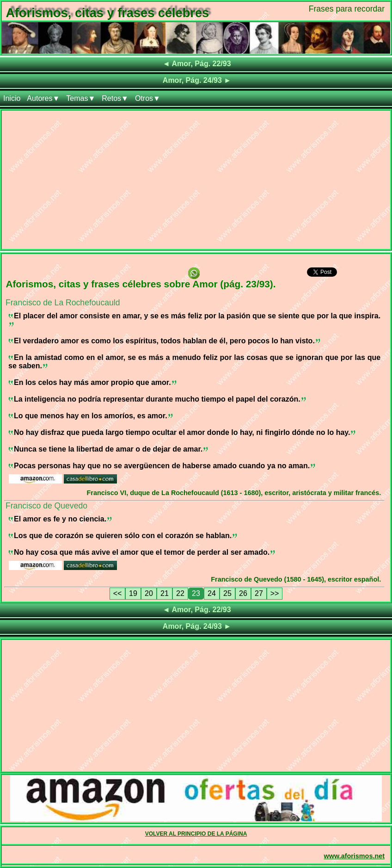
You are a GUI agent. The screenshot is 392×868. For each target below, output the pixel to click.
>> (275, 593)
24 (212, 593)
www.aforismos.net (354, 856)
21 (165, 593)
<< (118, 593)
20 (149, 593)
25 (227, 593)
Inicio (12, 98)
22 (180, 593)
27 (259, 593)
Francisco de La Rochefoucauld (63, 303)
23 (196, 593)
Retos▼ (115, 98)
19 (133, 593)
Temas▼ (81, 98)
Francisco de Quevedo (46, 506)
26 (243, 593)
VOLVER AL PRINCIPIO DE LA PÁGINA (196, 834)
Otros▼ (148, 98)
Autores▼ (43, 98)
